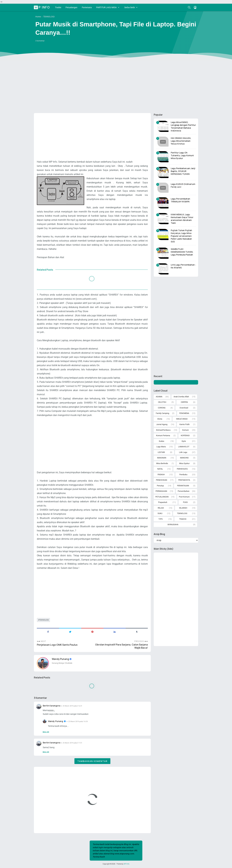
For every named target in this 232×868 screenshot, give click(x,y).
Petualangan (71, 7)
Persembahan (184, 491)
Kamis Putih (185, 424)
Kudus (162, 441)
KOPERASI (185, 435)
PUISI (185, 502)
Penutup (160, 486)
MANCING (184, 458)
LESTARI (161, 452)
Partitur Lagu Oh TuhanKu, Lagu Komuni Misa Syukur (182, 155)
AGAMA (159, 397)
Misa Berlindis (162, 463)
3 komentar (40, 41)
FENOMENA (184, 413)
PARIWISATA (182, 469)
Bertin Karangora (51, 706)
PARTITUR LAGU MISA (106, 7)
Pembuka (183, 474)
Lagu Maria (161, 447)
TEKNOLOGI (44, 620)
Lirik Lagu (183, 452)
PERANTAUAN (183, 486)
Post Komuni (184, 497)
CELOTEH (162, 402)
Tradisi (58, 7)
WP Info (42, 7)
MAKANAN (162, 458)
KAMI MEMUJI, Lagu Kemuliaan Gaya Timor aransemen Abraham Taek (182, 219)
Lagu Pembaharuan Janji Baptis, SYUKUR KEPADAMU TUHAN (183, 171)
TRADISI (183, 519)
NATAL (160, 469)
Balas (46, 732)
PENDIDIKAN (161, 480)
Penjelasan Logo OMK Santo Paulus (57, 645)
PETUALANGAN (162, 497)
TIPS (161, 519)
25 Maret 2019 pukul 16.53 (78, 722)
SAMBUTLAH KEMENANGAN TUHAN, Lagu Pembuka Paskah (182, 252)
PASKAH (161, 474)
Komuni (185, 430)
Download (184, 408)
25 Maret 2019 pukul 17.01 (72, 743)
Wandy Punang (61, 659)
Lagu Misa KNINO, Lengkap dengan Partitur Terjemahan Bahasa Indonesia (183, 126)
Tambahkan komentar (92, 761)
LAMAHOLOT (184, 447)
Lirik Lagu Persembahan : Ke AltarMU (183, 266)
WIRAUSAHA (173, 524)
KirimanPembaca (163, 430)
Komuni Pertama (163, 435)
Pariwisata (87, 7)
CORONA (162, 408)
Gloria (160, 419)
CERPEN (184, 402)
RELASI (161, 508)
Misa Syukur (184, 463)
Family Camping (162, 413)
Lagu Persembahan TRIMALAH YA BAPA (180, 200)
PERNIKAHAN (161, 491)
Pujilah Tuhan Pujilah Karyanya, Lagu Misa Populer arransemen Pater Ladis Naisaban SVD (181, 236)
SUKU (160, 513)
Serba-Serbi (130, 7)
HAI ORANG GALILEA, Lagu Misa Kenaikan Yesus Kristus (181, 141)
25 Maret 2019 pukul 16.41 (72, 706)
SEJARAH (183, 508)
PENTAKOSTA (184, 480)
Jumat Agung (162, 424)
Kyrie (184, 441)
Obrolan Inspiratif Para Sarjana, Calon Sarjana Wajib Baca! (121, 646)
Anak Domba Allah (181, 397)
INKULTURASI (182, 419)
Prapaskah (163, 502)
